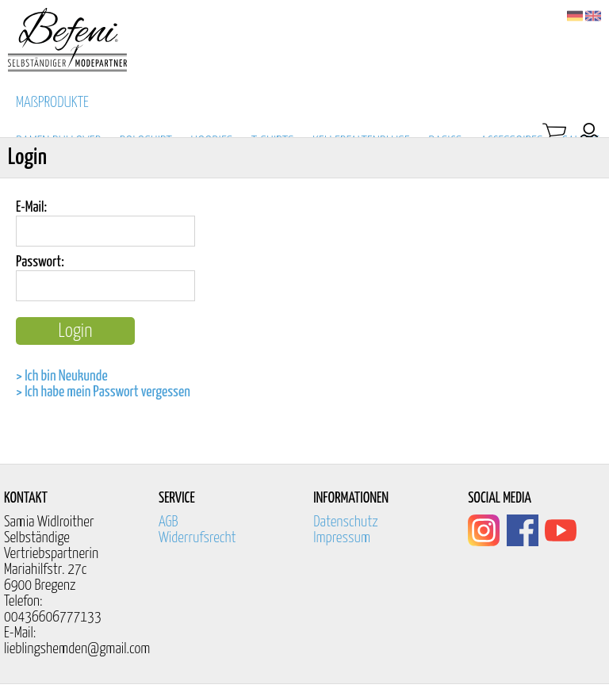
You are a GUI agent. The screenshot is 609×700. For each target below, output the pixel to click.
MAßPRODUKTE (52, 103)
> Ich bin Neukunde (62, 376)
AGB (169, 522)
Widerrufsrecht (197, 538)
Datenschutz (346, 522)
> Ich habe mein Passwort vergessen (103, 392)
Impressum (342, 538)
